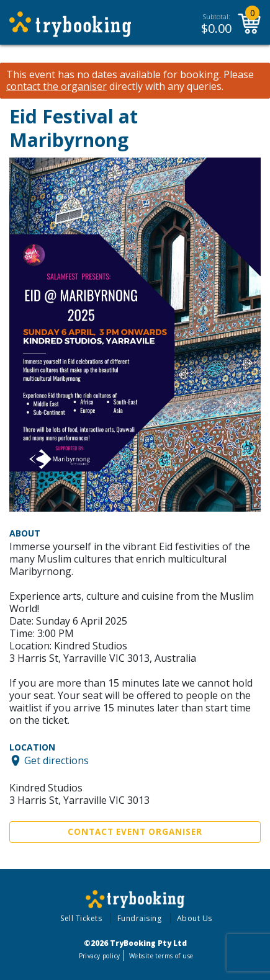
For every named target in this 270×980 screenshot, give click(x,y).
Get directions (56, 760)
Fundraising (140, 918)
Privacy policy (100, 956)
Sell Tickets (81, 918)
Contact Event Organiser (135, 832)
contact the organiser (56, 87)
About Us (195, 918)
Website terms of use (161, 956)
